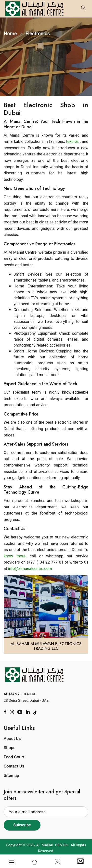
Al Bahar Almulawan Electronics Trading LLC (46, 646)
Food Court (14, 757)
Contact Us (14, 766)
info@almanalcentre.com (30, 569)
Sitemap (11, 775)
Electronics (38, 33)
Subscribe (22, 825)
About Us (12, 738)
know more (15, 556)
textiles (73, 142)
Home (10, 33)
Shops (10, 748)
